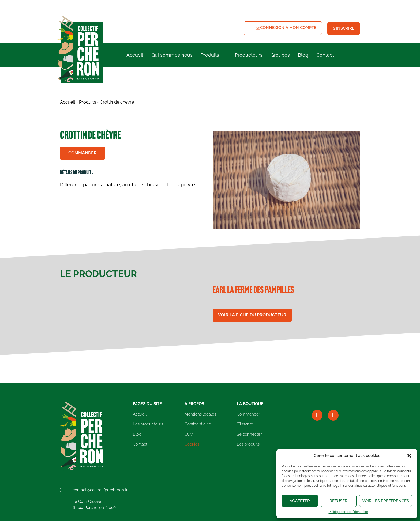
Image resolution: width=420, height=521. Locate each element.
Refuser (338, 501)
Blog (303, 55)
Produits (212, 55)
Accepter (300, 501)
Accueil (135, 55)
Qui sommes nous (172, 55)
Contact (325, 55)
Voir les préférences (386, 501)
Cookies (192, 444)
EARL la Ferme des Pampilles (253, 291)
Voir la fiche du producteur (252, 315)
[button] (409, 456)
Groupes (280, 55)
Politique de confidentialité (348, 512)
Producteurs (249, 55)
